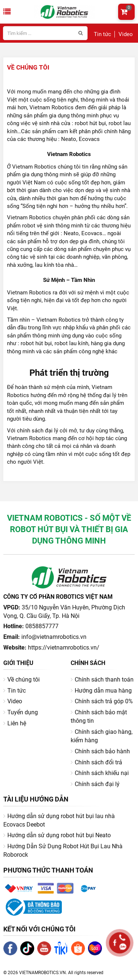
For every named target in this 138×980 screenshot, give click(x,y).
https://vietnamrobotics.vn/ (64, 648)
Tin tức (102, 34)
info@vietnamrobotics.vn (54, 637)
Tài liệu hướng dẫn (36, 799)
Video (126, 34)
